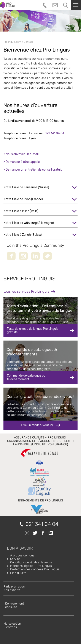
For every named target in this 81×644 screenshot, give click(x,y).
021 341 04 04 (55, 133)
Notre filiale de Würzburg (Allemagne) (29, 223)
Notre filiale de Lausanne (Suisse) (26, 187)
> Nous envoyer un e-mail (21, 154)
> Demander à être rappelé (22, 162)
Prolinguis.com (12, 42)
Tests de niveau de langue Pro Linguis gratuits (33, 331)
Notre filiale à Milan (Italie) (21, 211)
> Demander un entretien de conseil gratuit (33, 170)
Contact (28, 42)
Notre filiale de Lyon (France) (23, 199)
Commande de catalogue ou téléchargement (26, 377)
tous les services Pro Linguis (26, 291)
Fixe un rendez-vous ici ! (38, 425)
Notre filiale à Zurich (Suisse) (23, 235)
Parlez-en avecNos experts (14, 588)
